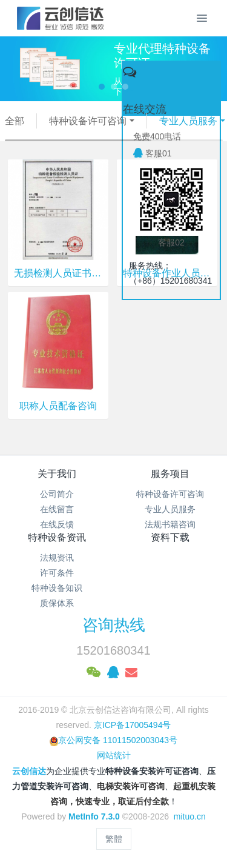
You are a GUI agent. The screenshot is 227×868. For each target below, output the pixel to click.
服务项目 (170, 474)
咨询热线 (114, 625)
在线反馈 (57, 524)
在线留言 (57, 509)
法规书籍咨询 (170, 524)
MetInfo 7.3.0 (94, 816)
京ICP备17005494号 (133, 725)
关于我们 (57, 474)
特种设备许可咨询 (88, 121)
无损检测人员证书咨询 (58, 273)
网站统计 (114, 755)
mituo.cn (190, 816)
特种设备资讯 (57, 537)
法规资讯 (57, 558)
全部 (15, 121)
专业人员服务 (188, 121)
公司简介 (57, 494)
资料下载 (170, 537)
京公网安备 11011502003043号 (113, 740)
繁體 (114, 839)
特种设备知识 (57, 588)
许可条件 (57, 573)
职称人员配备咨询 (58, 406)
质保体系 (57, 603)
